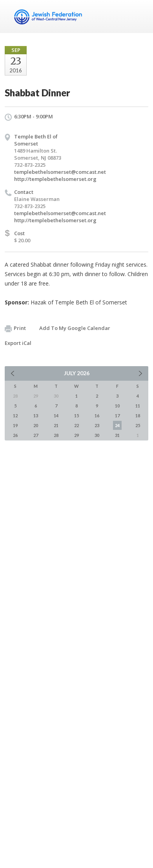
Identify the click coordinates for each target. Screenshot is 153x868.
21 (56, 425)
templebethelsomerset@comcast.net (60, 172)
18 (138, 416)
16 (97, 416)
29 (76, 435)
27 (36, 435)
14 (56, 416)
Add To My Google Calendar (75, 328)
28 (56, 435)
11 (138, 406)
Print (15, 328)
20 (36, 425)
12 (15, 416)
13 (36, 416)
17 (117, 416)
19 (15, 425)
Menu (139, 17)
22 (76, 425)
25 (138, 425)
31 (117, 435)
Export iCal (18, 343)
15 (76, 416)
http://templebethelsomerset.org (55, 179)
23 (97, 425)
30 (97, 435)
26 (15, 435)
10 (117, 406)
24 (117, 425)
